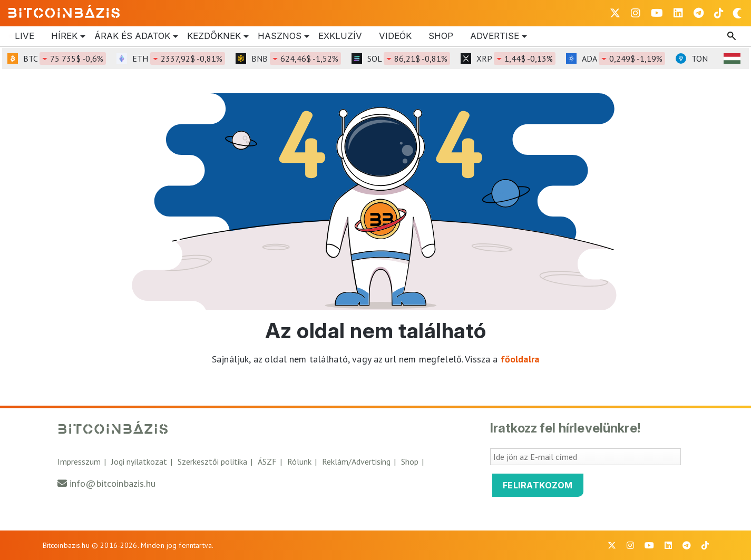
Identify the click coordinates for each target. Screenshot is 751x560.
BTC (65, 58)
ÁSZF (267, 461)
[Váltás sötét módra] (737, 13)
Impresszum (79, 461)
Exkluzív (340, 36)
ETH (179, 58)
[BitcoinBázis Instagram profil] (636, 13)
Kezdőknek (214, 36)
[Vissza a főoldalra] (64, 11)
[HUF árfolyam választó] (732, 58)
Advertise (495, 36)
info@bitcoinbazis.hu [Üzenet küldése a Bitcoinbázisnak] (113, 483)
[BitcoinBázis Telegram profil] (699, 13)
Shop (441, 36)
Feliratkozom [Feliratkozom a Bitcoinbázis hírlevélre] (538, 485)
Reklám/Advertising (356, 461)
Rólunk (299, 461)
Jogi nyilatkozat (139, 461)
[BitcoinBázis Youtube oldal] (657, 13)
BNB (296, 58)
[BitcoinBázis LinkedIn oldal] (678, 13)
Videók (395, 36)
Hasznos (280, 36)
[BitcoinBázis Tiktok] (719, 13)
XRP (516, 58)
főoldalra (520, 359)
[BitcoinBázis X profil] (615, 13)
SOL (409, 58)
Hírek (64, 36)
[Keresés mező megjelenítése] (733, 36)
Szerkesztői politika (212, 461)
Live (25, 36)
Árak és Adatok (132, 36)
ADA (623, 58)
